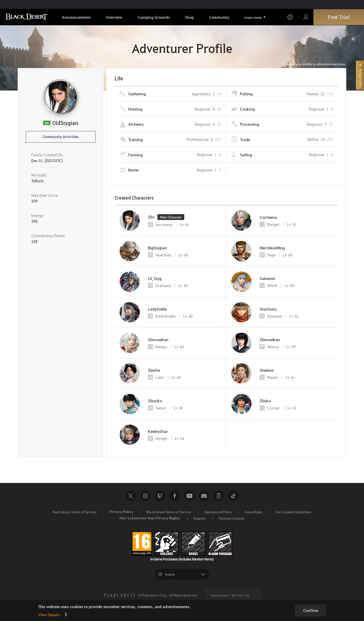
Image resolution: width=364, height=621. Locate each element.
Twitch (160, 496)
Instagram (145, 496)
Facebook (175, 496)
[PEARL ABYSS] (120, 595)
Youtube (189, 496)
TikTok (233, 496)
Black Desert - (230, 595)
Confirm (311, 610)
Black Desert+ (219, 496)
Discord (204, 496)
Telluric (38, 181)
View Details (49, 615)
